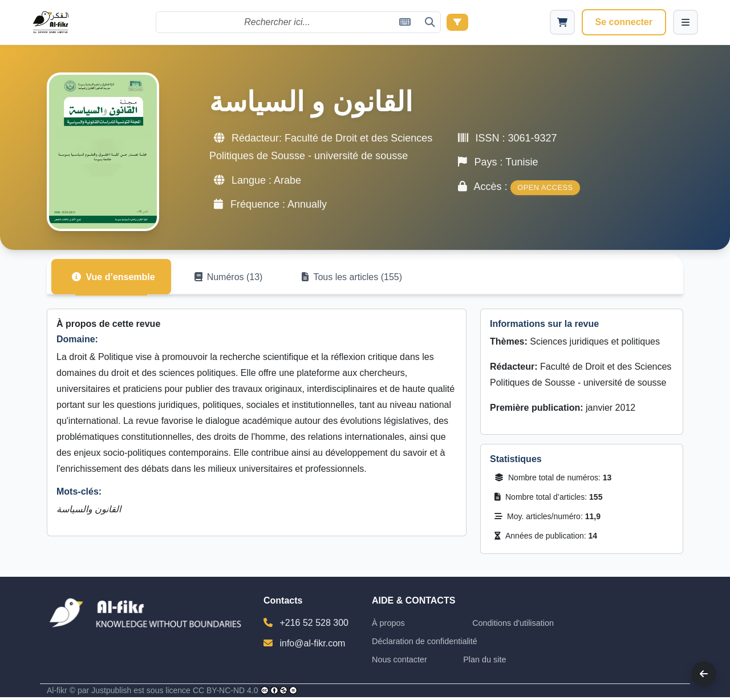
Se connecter (624, 22)
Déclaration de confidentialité (425, 644)
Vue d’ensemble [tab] (115, 279)
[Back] (704, 674)
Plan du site (484, 662)
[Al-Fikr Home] (52, 23)
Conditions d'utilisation (513, 626)
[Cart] (562, 22)
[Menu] (686, 22)
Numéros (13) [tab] (234, 279)
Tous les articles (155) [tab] (362, 279)
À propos (388, 626)
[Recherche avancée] (458, 22)
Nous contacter (400, 662)
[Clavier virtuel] (405, 22)
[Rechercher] (299, 22)
